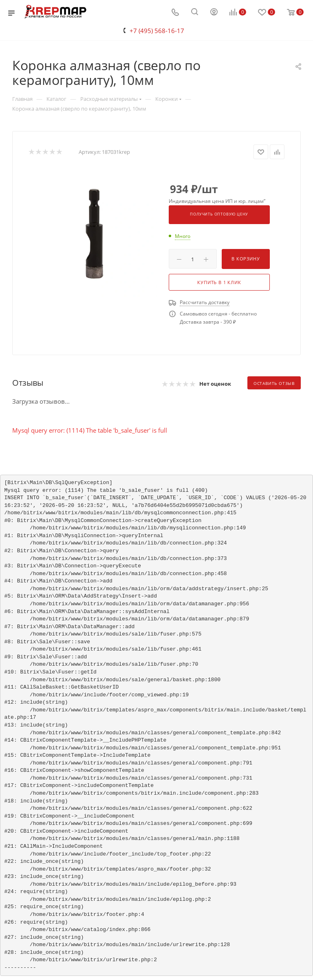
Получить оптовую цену (219, 214)
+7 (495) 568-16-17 (157, 31)
